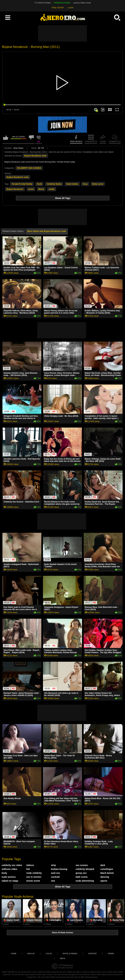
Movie (41, 189)
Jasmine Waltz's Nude (82, 3)
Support (93, 954)
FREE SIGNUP (58, 8)
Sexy (85, 184)
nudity (52, 189)
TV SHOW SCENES (43, 3)
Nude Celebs (72, 184)
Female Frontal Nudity (22, 184)
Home (14, 954)
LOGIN (70, 8)
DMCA (63, 958)
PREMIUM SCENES (62, 3)
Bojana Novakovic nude (35, 156)
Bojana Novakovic (15, 189)
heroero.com (68, 965)
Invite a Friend (70, 954)
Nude (39, 184)
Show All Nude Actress (62, 933)
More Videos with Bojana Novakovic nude (47, 231)
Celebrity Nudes (54, 184)
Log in (49, 954)
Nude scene (98, 184)
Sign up (31, 954)
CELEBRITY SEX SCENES (29, 168)
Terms (111, 954)
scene (31, 189)
